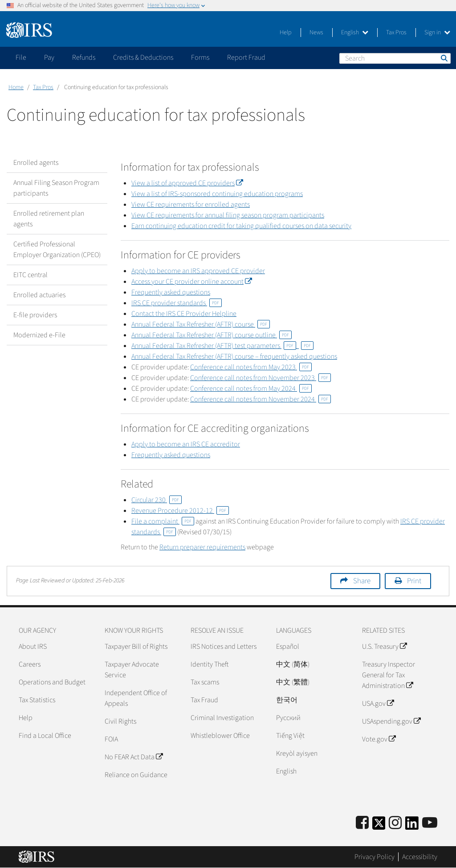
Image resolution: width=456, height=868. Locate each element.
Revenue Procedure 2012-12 (180, 511)
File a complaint (163, 521)
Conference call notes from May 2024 (251, 389)
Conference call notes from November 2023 (261, 378)
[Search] (395, 58)
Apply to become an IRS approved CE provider (198, 271)
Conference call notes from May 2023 (251, 367)
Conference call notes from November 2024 (261, 399)
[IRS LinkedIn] (412, 826)
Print (414, 581)
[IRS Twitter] (379, 826)
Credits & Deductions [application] (143, 57)
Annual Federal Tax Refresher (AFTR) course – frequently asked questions (234, 356)
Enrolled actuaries (39, 295)
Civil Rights (120, 721)
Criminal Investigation (222, 718)
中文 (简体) (293, 664)
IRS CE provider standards (177, 303)
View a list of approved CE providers (187, 183)
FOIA (111, 739)
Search (444, 58)
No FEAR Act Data (134, 757)
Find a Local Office (45, 736)
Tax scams (205, 682)
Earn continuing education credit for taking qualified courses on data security (241, 226)
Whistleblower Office (220, 736)
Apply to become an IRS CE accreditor (186, 444)
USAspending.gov (391, 721)
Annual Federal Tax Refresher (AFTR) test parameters (214, 346)
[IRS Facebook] (362, 823)
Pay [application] (49, 57)
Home (16, 87)
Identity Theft (210, 664)
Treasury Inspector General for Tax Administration (389, 675)
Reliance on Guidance (136, 775)
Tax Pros (396, 33)
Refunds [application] (84, 57)
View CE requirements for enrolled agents (191, 205)
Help (286, 33)
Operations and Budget (52, 682)
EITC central (31, 275)
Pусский (288, 718)
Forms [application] (200, 57)
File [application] (21, 57)
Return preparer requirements (202, 547)
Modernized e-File (39, 335)
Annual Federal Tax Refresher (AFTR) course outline (212, 335)
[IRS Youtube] (430, 823)
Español (288, 647)
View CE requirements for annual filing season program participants (228, 215)
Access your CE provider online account (191, 282)
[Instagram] (395, 823)
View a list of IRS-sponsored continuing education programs (217, 194)
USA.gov (378, 704)
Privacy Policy (375, 857)
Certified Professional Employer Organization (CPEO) (57, 250)
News (316, 33)
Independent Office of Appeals (136, 698)
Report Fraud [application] (246, 57)
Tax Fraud (204, 700)
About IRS (33, 647)
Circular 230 (157, 500)
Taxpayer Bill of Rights (136, 647)
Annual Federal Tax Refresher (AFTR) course (201, 324)
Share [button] (362, 581)
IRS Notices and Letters (224, 647)
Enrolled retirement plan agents (49, 219)
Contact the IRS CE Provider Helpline (184, 314)
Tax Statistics (37, 700)
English (355, 33)
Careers (30, 664)
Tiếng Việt (290, 736)
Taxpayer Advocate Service (132, 670)
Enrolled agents (36, 163)
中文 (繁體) (293, 682)
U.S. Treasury (384, 647)
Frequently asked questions (171, 292)
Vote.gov (379, 739)
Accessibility (420, 857)
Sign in (437, 33)
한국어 (287, 700)
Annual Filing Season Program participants (56, 188)
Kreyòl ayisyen (297, 753)
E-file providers (35, 315)
